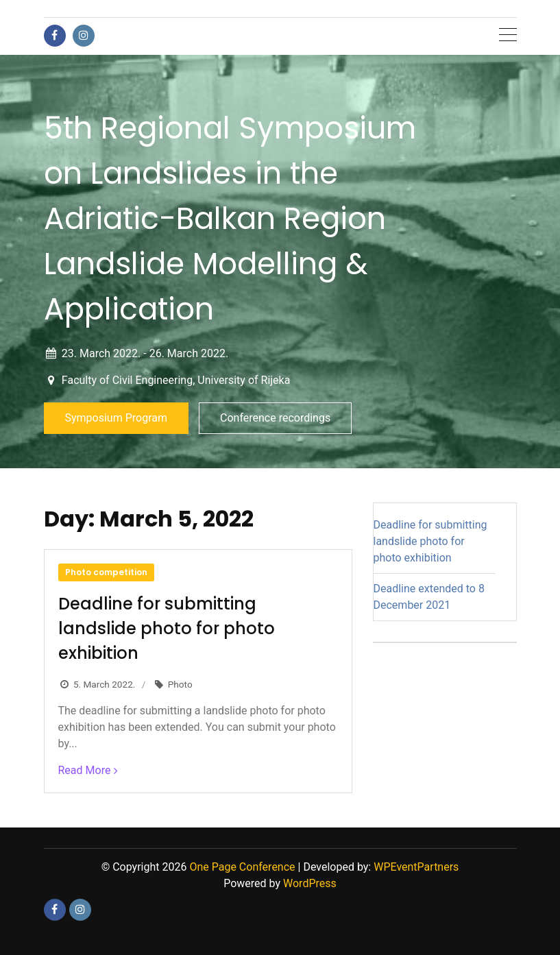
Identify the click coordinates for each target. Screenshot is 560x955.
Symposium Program (117, 418)
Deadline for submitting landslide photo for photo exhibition (167, 628)
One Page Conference (242, 867)
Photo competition (106, 572)
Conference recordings (275, 418)
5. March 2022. (104, 684)
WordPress (310, 883)
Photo (180, 684)
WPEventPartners (416, 867)
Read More (85, 770)
